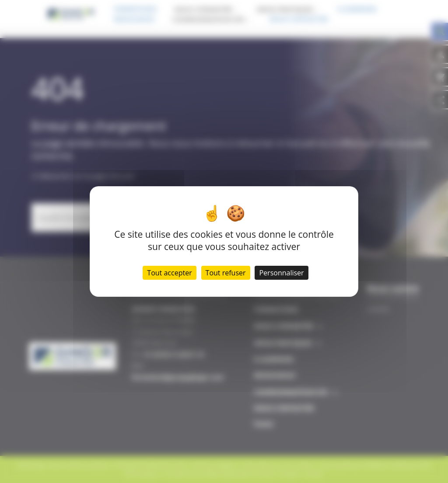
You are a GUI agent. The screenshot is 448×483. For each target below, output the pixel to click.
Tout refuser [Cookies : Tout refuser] (226, 273)
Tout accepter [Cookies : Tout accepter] (169, 273)
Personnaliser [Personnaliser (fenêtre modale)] (281, 273)
